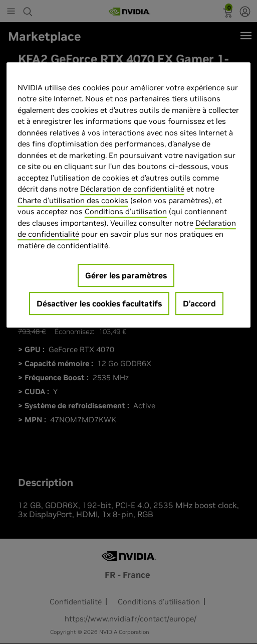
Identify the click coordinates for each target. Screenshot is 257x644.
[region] (128, 195)
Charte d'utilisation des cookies (73, 200)
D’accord (199, 303)
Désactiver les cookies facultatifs (99, 303)
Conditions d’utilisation (126, 211)
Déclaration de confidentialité (132, 189)
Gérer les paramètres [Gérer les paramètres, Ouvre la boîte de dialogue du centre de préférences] (126, 275)
